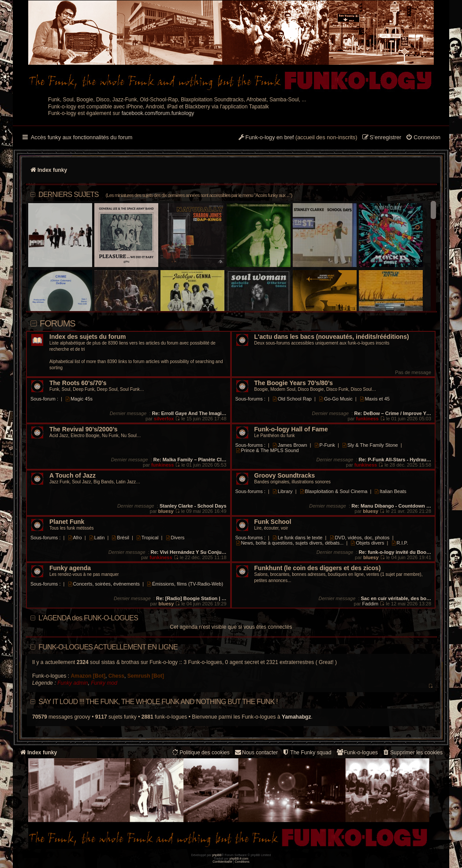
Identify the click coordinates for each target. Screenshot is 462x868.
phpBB (217, 855)
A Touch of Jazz (73, 476)
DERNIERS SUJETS (165, 195)
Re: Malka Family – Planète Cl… (190, 460)
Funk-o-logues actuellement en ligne (108, 647)
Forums (58, 323)
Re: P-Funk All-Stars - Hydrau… (395, 460)
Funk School (273, 522)
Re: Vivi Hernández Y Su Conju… (189, 552)
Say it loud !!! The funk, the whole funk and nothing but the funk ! (158, 702)
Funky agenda (70, 568)
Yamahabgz (296, 717)
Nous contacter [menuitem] (256, 752)
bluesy (166, 511)
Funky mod (104, 683)
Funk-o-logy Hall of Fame (291, 429)
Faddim (371, 604)
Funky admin (73, 683)
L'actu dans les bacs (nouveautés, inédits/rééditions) (332, 337)
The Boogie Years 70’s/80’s (294, 383)
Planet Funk (67, 522)
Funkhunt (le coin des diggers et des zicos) (318, 568)
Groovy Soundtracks (285, 476)
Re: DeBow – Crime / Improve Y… (393, 413)
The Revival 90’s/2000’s (84, 429)
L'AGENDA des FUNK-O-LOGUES (88, 618)
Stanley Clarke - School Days (193, 506)
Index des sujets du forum (88, 337)
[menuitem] (423, 138)
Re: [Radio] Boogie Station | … (191, 598)
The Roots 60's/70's (78, 383)
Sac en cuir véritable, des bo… (396, 598)
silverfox (164, 419)
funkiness (367, 419)
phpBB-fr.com (239, 859)
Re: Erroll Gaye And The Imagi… (189, 413)
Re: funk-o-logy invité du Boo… (395, 552)
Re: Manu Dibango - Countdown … (391, 506)
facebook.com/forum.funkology (158, 113)
